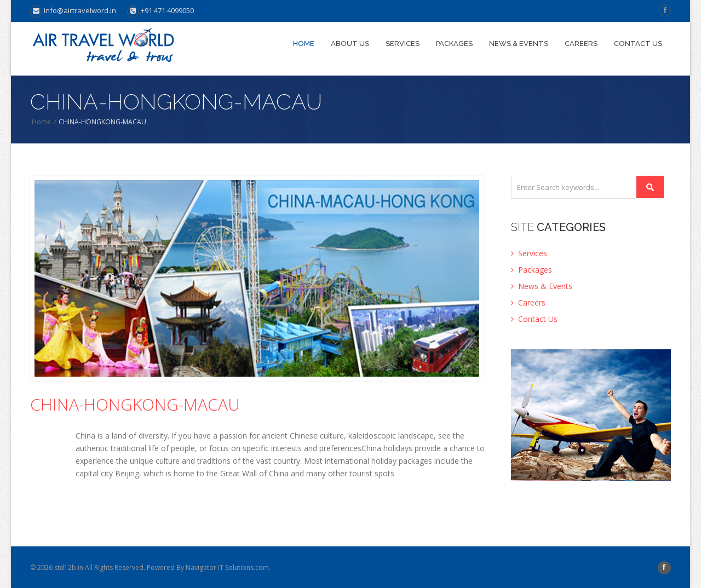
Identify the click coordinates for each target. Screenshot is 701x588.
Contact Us (534, 319)
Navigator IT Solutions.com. (228, 567)
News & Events (519, 44)
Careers (581, 44)
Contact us (638, 44)
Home (304, 44)
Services (403, 44)
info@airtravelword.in (73, 10)
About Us (350, 44)
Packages (454, 44)
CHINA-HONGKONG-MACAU (135, 405)
